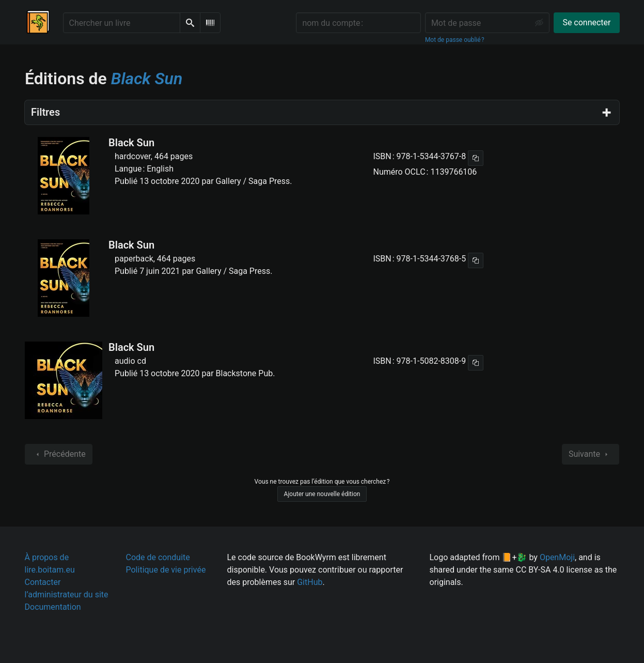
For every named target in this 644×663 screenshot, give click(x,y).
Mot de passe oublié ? (455, 40)
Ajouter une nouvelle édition (322, 494)
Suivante (591, 454)
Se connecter (586, 22)
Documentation (53, 607)
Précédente (59, 454)
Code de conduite (158, 557)
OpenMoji (557, 557)
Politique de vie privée (166, 570)
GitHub (310, 582)
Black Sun (131, 143)
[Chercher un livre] (122, 23)
